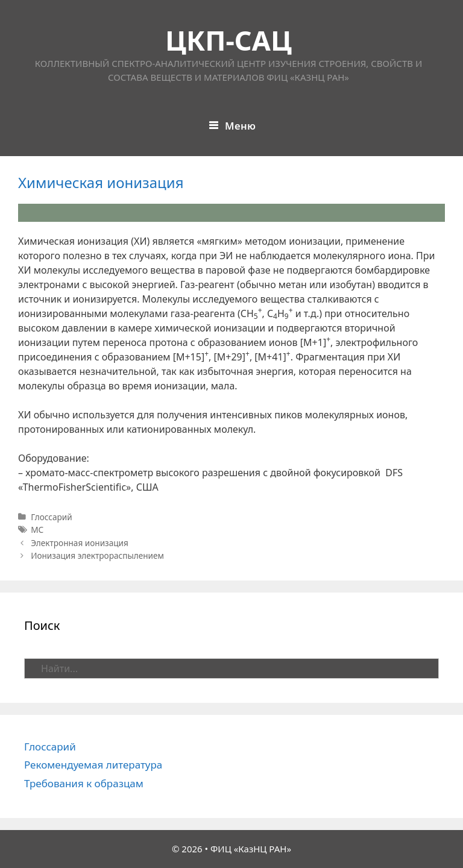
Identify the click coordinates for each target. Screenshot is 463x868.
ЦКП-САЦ (228, 40)
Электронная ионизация (80, 543)
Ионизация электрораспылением (97, 555)
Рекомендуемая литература (93, 765)
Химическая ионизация (101, 182)
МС (37, 530)
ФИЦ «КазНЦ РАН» (251, 849)
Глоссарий (52, 517)
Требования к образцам (84, 783)
